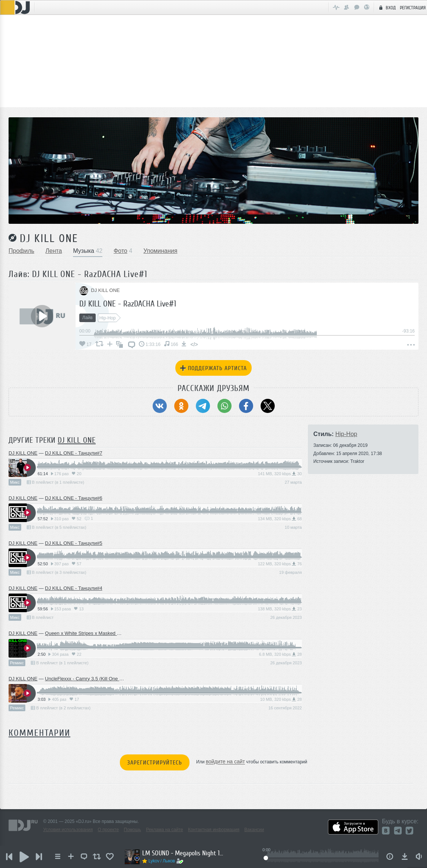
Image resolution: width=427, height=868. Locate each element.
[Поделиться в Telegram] (203, 406)
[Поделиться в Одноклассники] (181, 406)
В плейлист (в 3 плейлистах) (57, 572)
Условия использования (68, 830)
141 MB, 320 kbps (280, 474)
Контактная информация (214, 830)
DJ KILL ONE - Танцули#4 (74, 588)
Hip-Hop (346, 434)
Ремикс (17, 663)
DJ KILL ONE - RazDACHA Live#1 (128, 304)
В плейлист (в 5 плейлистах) (57, 527)
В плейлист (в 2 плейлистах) (61, 708)
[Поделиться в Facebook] (246, 406)
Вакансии (254, 830)
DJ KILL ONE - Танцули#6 (74, 498)
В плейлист (40, 617)
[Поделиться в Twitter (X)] (268, 406)
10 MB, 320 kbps (281, 699)
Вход (386, 7)
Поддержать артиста (213, 368)
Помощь (133, 830)
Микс (15, 482)
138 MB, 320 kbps (280, 609)
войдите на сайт (225, 762)
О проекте (109, 830)
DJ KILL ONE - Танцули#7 (74, 453)
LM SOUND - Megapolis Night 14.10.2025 (183, 853)
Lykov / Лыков (162, 861)
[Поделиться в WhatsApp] (224, 406)
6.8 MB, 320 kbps (281, 654)
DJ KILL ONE (49, 238)
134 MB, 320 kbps (280, 519)
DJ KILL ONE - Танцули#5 (74, 543)
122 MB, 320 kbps (280, 564)
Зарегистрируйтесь (155, 763)
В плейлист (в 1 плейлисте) (55, 482)
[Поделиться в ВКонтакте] (160, 406)
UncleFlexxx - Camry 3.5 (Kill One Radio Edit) (94, 679)
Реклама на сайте (165, 830)
